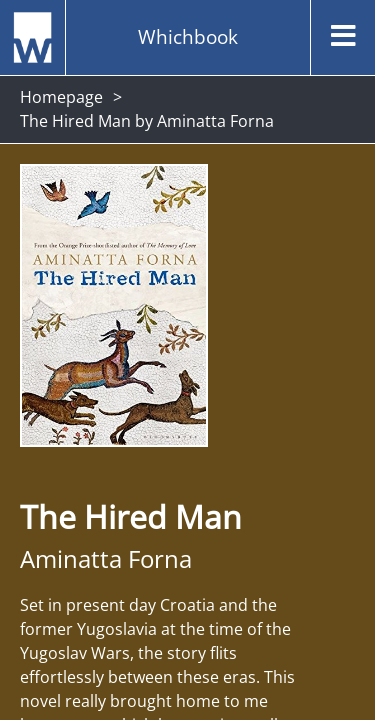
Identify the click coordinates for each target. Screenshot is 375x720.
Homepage (61, 97)
